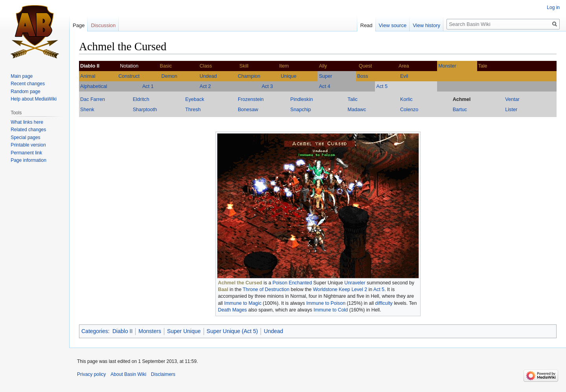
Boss (363, 76)
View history (426, 25)
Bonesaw (248, 110)
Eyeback (195, 99)
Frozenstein (251, 99)
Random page (25, 92)
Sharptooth (145, 110)
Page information (28, 160)
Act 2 (205, 86)
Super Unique (184, 331)
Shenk (87, 110)
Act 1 (148, 86)
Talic (352, 99)
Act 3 (267, 86)
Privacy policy (91, 374)
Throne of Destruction (266, 289)
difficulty (384, 303)
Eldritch (141, 99)
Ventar (512, 99)
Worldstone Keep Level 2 (340, 289)
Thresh (193, 110)
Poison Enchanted (292, 283)
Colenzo (409, 110)
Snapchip (301, 110)
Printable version (28, 145)
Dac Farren (93, 99)
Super (325, 76)
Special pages (25, 137)
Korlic (406, 99)
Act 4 (324, 86)
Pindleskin (302, 99)
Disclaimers (163, 374)
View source (393, 25)
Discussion (103, 25)
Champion (249, 76)
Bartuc (460, 110)
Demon (170, 76)
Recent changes (28, 84)
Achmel (462, 99)
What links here (27, 122)
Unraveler (355, 283)
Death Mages (233, 310)
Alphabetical (94, 86)
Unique (289, 76)
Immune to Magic (243, 303)
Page (79, 25)
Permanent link (26, 153)
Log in (553, 7)
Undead (208, 76)
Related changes (28, 130)
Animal (88, 76)
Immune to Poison (326, 303)
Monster (447, 66)
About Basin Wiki (128, 374)
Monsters (150, 331)
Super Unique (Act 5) (232, 331)
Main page (22, 76)
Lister (511, 110)
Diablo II (122, 331)
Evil (404, 76)
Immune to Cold (331, 310)
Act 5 (382, 86)
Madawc (357, 110)
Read (367, 25)
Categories (95, 331)
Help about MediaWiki (34, 99)
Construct (129, 76)
